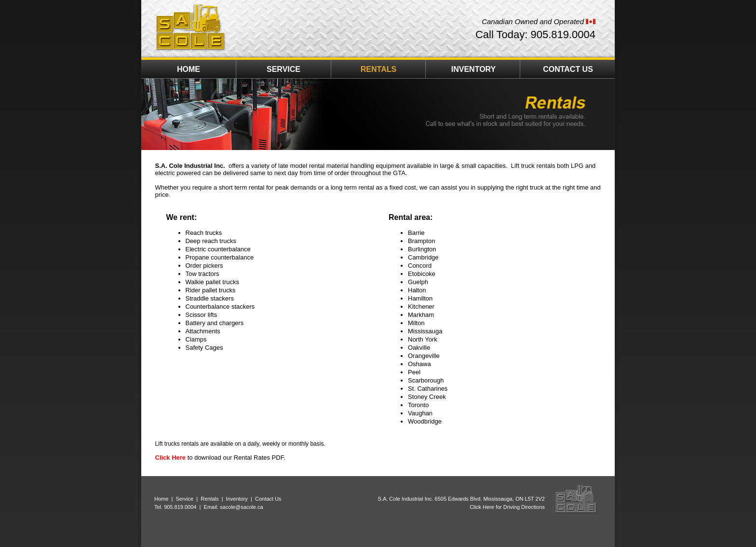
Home (161, 499)
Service (184, 499)
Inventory (237, 499)
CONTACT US (568, 69)
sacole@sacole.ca (241, 507)
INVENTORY (473, 69)
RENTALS (378, 69)
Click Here (171, 458)
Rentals (209, 499)
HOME (189, 69)
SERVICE (283, 69)
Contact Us (268, 499)
